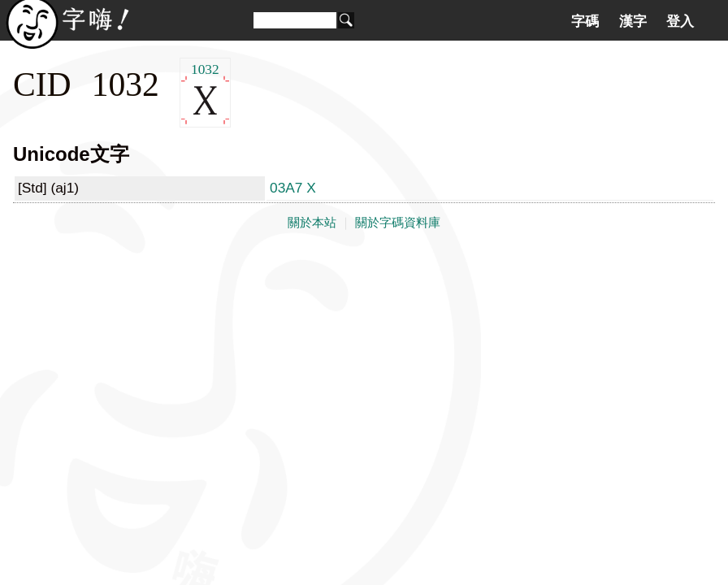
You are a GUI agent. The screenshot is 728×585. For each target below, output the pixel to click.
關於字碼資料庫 (398, 223)
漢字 (633, 21)
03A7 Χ (293, 188)
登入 (680, 21)
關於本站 (312, 223)
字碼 (585, 21)
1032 (205, 93)
